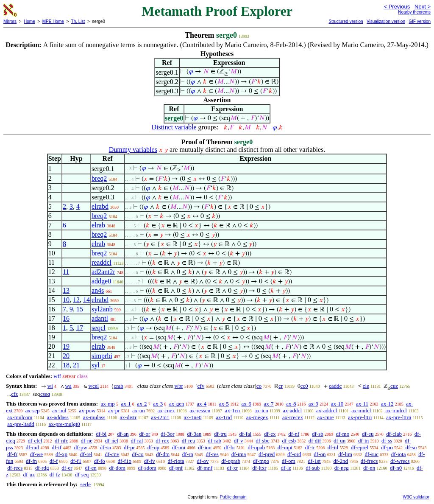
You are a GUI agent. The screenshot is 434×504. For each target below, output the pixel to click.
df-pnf (176, 468)
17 (80, 328)
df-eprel (360, 447)
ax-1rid (224, 417)
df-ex (270, 434)
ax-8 (291, 404)
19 (66, 346)
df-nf (294, 434)
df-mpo (261, 461)
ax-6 (246, 404)
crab (118, 386)
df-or (145, 434)
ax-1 (126, 404)
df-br (230, 447)
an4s (98, 290)
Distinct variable (174, 127)
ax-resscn (200, 410)
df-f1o (125, 461)
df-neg (342, 468)
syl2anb (102, 309)
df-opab (256, 447)
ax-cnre (326, 417)
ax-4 (202, 404)
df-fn (31, 461)
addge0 (101, 281)
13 (66, 290)
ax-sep (33, 410)
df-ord (294, 454)
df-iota (399, 454)
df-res (212, 454)
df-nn (369, 468)
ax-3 (158, 404)
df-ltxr (259, 468)
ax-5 (224, 404)
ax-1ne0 (193, 417)
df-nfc (61, 441)
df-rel (86, 454)
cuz (394, 386)
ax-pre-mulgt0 (64, 424)
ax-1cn (232, 410)
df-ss (387, 441)
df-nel (112, 441)
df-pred (267, 454)
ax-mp (108, 404)
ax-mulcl (361, 410)
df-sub (313, 468)
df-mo (342, 434)
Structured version (346, 21)
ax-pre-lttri (360, 417)
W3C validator (416, 497)
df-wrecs (400, 461)
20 (66, 356)
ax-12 (387, 404)
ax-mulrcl (396, 410)
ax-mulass (94, 417)
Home (29, 21)
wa (68, 386)
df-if (57, 447)
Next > (423, 7)
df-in (363, 441)
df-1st (314, 461)
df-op (153, 447)
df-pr (129, 447)
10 (66, 300)
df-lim (345, 454)
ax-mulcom (20, 417)
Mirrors (10, 21)
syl (96, 365)
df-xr (232, 468)
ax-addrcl (327, 410)
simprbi (102, 356)
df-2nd (341, 461)
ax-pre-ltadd (21, 424)
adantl (100, 318)
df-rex (162, 441)
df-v (239, 441)
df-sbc (263, 441)
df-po (387, 447)
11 (66, 272)
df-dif (315, 441)
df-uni (179, 447)
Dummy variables (133, 150)
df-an (123, 434)
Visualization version (386, 21)
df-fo (100, 461)
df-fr (12, 454)
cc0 (304, 386)
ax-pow (87, 410)
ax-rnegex (257, 417)
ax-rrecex (293, 417)
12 (76, 300)
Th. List (78, 21)
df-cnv (112, 454)
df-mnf (205, 468)
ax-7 (268, 404)
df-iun (205, 447)
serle (85, 484)
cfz (14, 394)
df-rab (214, 441)
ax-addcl (292, 410)
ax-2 (142, 404)
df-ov (203, 461)
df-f (54, 461)
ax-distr (128, 417)
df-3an (194, 434)
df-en (90, 468)
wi (50, 386)
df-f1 (76, 461)
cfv (201, 386)
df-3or (168, 434)
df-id (333, 447)
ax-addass (57, 417)
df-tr (310, 447)
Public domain (233, 497)
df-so (411, 447)
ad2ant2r (103, 272)
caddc (335, 386)
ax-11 (362, 404)
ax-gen (177, 404)
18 (66, 365)
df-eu (368, 434)
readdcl (102, 262)
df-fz (55, 475)
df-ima (239, 454)
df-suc (372, 454)
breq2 (99, 178)
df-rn (188, 454)
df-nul (32, 447)
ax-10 (337, 404)
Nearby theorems (414, 12)
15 (80, 309)
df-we (36, 454)
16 (66, 318)
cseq (45, 394)
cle (366, 386)
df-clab (394, 434)
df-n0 (396, 468)
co (259, 386)
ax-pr (114, 410)
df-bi (101, 434)
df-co (138, 454)
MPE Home (53, 21)
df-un (339, 441)
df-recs (15, 468)
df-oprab (231, 461)
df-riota (176, 461)
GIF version (420, 21)
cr (281, 386)
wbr (179, 386)
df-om (289, 461)
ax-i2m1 (160, 417)
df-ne (87, 441)
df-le (286, 468)
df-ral (137, 441)
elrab (98, 225)
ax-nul (59, 410)
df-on (320, 454)
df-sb (318, 434)
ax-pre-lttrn (399, 417)
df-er (67, 468)
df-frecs (369, 461)
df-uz (29, 475)
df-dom (117, 468)
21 (76, 365)
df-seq (82, 475)
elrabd (100, 206)
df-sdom (147, 468)
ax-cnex (166, 410)
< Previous (397, 7)
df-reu (189, 441)
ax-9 (313, 404)
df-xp (61, 454)
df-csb (289, 441)
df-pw (81, 447)
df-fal (245, 434)
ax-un (139, 410)
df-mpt (285, 447)
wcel (94, 386)
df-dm (163, 454)
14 (86, 300)
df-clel (35, 441)
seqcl (99, 328)
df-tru (220, 434)
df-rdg (42, 468)
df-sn (106, 447)
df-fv (150, 461)
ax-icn (261, 410)
